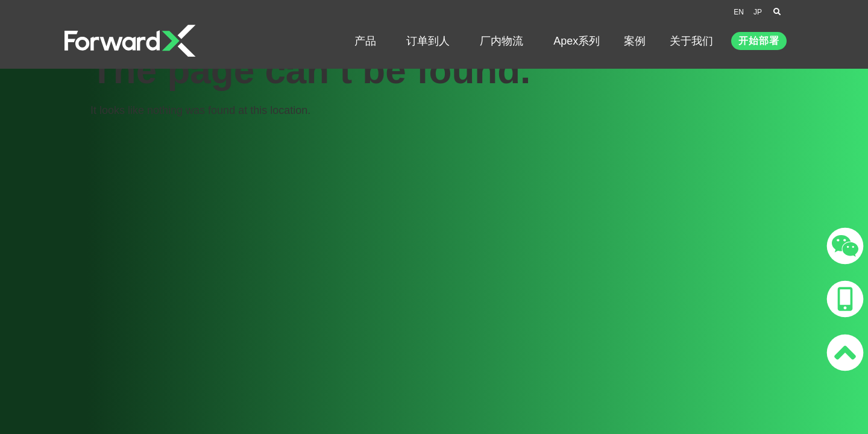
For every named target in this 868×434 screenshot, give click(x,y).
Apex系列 (577, 41)
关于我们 (694, 41)
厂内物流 (505, 41)
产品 (368, 41)
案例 (635, 41)
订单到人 (431, 41)
